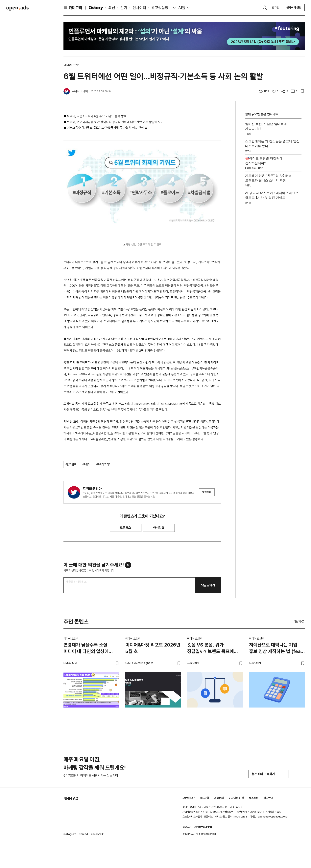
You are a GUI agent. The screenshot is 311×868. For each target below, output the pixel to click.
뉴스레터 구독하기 (269, 774)
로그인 (275, 8)
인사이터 (139, 8)
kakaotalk (97, 834)
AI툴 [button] (182, 8)
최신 (112, 8)
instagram (70, 834)
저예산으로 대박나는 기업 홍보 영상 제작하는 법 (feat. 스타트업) (276, 649)
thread (84, 834)
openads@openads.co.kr (273, 817)
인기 (124, 8)
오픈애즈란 (188, 798)
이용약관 (187, 827)
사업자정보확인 (226, 812)
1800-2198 (241, 817)
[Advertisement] (273, 267)
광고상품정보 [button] (161, 8)
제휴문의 (219, 798)
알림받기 (207, 492)
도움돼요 (126, 528)
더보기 (299, 622)
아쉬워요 (159, 528)
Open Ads (17, 8)
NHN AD (71, 798)
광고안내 (268, 798)
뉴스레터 (254, 798)
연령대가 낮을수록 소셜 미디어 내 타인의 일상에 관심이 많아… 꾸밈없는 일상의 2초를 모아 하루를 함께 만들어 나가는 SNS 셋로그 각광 (87, 649)
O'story (96, 8)
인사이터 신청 (294, 8)
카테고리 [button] (73, 8)
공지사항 (204, 798)
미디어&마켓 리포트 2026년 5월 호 (153, 648)
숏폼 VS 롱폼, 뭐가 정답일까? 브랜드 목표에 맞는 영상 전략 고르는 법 (211, 649)
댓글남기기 (208, 585)
